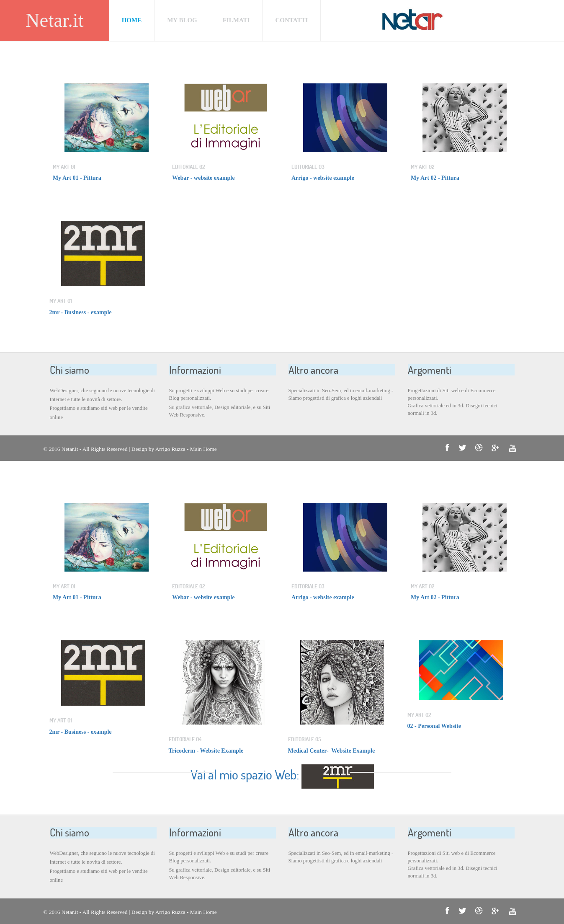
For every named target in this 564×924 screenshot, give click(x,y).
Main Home (203, 449)
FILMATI (236, 20)
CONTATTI (291, 20)
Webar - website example (203, 178)
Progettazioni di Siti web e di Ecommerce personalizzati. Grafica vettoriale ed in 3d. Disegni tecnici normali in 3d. (453, 402)
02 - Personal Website (434, 726)
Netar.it (55, 20)
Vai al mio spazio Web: (246, 774)
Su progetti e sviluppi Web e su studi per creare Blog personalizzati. (219, 394)
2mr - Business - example (81, 312)
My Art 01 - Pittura (77, 178)
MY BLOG (182, 20)
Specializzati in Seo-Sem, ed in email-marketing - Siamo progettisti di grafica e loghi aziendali (341, 394)
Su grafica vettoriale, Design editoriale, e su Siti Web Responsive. (220, 411)
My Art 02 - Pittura (435, 178)
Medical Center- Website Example (332, 751)
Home (132, 20)
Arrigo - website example (323, 178)
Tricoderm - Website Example (206, 751)
